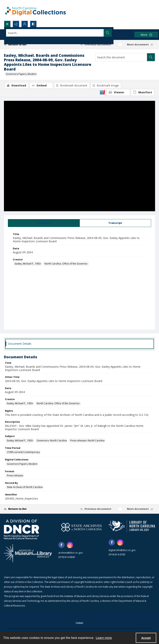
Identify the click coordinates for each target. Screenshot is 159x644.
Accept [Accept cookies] (146, 638)
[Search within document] (151, 57)
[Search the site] (64, 33)
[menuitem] (79, 622)
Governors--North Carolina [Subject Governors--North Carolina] (52, 441)
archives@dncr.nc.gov (71, 553)
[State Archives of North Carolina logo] (82, 527)
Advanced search (16, 40)
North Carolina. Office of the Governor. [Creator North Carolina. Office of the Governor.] (66, 264)
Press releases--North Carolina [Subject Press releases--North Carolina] (87, 441)
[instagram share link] (70, 545)
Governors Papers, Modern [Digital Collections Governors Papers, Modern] (22, 464)
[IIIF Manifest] (143, 92)
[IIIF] (102, 92)
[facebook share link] (61, 545)
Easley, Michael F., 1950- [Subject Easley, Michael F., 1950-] (20, 441)
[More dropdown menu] (146, 35)
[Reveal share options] (16, 24)
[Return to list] (24, 44)
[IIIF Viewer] (118, 92)
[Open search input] (7, 24)
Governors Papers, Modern (21, 74)
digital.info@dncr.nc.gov (122, 550)
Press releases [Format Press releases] (15, 476)
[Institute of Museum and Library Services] (28, 553)
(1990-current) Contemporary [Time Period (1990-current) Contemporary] (23, 452)
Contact (79, 623)
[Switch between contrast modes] (33, 24)
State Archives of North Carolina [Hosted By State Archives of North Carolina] (25, 487)
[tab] (44, 223)
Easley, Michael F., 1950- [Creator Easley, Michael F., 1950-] (28, 264)
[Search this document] (121, 57)
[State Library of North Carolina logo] (132, 526)
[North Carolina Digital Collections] (35, 10)
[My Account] (25, 24)
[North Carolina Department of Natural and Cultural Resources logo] (21, 530)
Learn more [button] (104, 638)
